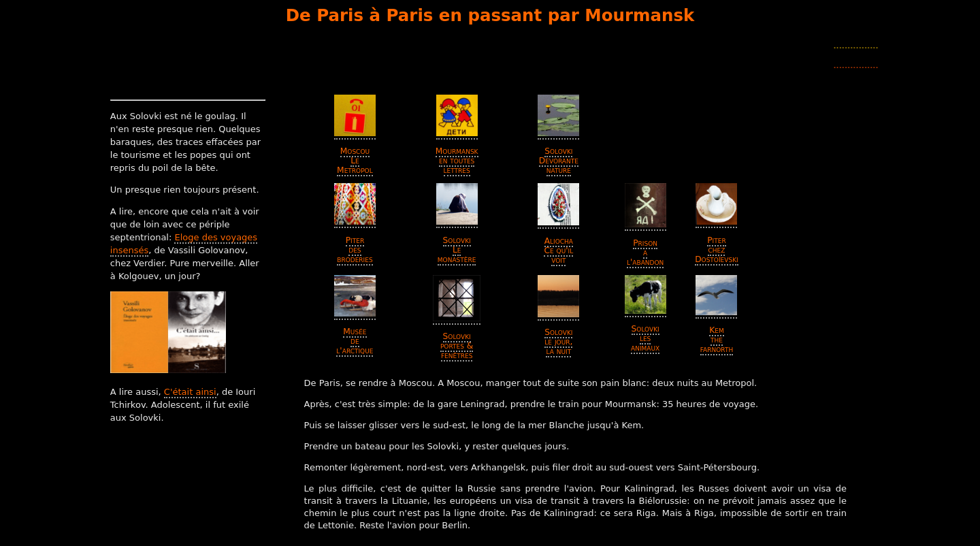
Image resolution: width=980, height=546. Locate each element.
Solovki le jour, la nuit (558, 342)
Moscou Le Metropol (355, 161)
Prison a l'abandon (645, 253)
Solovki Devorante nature (559, 161)
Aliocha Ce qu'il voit (558, 251)
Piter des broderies (355, 250)
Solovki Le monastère (457, 250)
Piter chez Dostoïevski (717, 250)
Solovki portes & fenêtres (457, 346)
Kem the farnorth (717, 340)
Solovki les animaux (645, 338)
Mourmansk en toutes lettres (457, 161)
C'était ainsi (190, 392)
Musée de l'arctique (355, 341)
